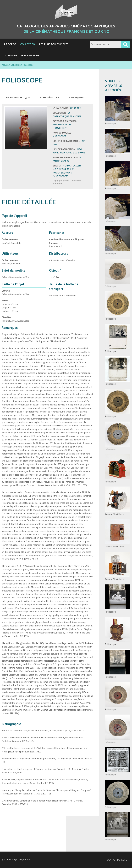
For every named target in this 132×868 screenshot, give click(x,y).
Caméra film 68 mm (114, 514)
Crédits (123, 860)
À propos (10, 44)
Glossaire (10, 56)
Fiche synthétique (18, 98)
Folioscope (110, 124)
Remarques (76, 98)
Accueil (5, 65)
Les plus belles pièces (54, 44)
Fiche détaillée (49, 98)
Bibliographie (30, 56)
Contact (112, 860)
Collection (28, 44)
